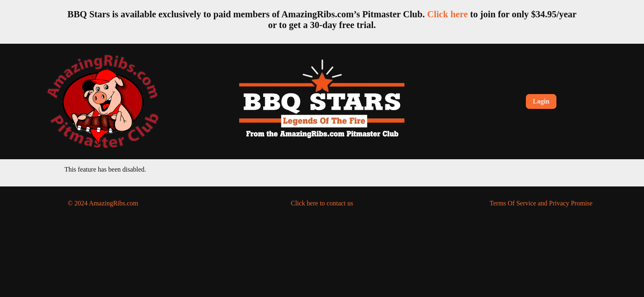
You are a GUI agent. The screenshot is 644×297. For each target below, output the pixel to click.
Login (541, 101)
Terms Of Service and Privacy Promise (541, 203)
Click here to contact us (322, 203)
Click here (447, 14)
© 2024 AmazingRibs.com (103, 203)
